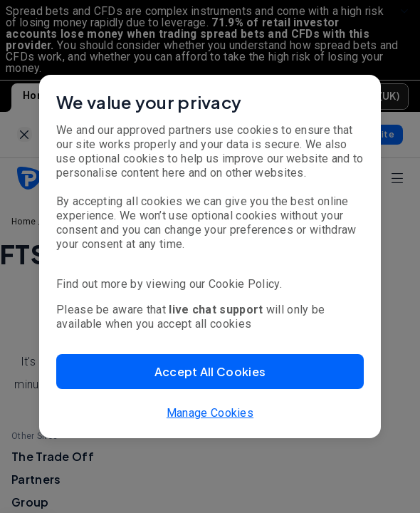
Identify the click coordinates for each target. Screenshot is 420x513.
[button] (210, 372)
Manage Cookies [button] (210, 413)
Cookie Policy (244, 284)
